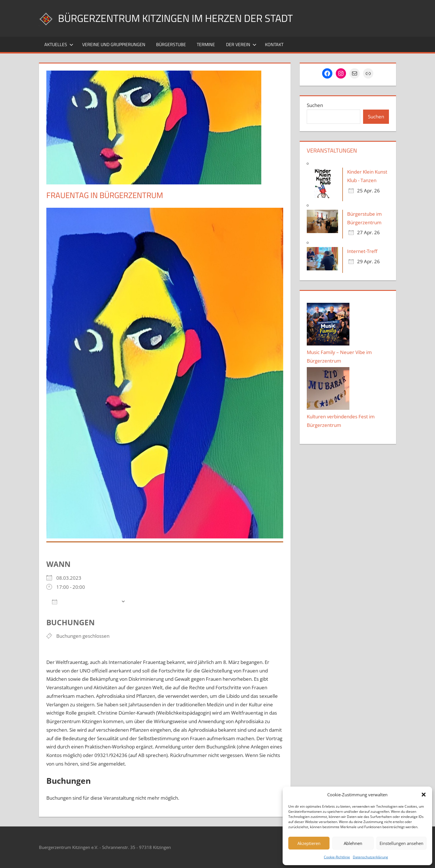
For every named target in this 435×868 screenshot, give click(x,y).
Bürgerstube (171, 44)
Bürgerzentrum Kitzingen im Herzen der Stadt (175, 18)
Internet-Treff (362, 251)
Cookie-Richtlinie (337, 857)
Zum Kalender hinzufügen (85, 601)
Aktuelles (59, 44)
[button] (424, 795)
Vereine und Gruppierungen (114, 44)
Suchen (315, 105)
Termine (206, 44)
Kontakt (274, 44)
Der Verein (241, 44)
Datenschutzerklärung (370, 857)
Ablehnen (353, 843)
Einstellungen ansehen (401, 843)
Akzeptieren (309, 843)
